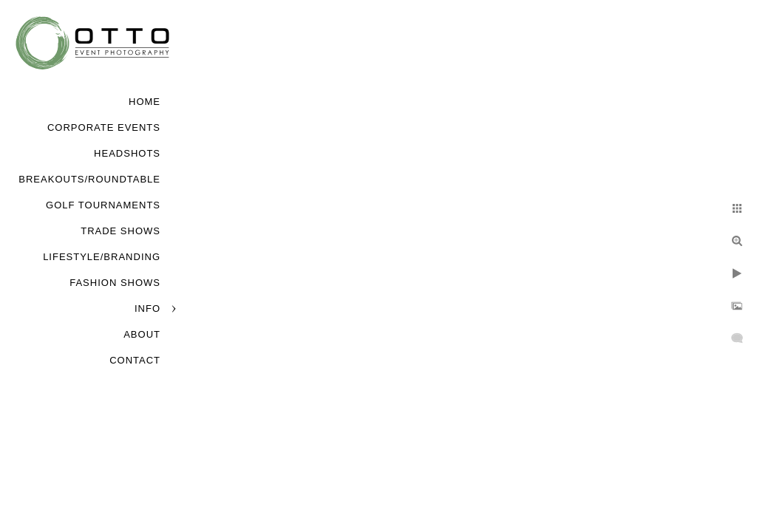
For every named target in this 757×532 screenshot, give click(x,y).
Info (147, 308)
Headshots (127, 153)
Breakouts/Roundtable (89, 179)
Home (145, 102)
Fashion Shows (115, 283)
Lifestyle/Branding (102, 257)
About (142, 334)
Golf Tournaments (103, 205)
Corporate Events (104, 127)
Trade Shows (120, 231)
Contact (135, 360)
